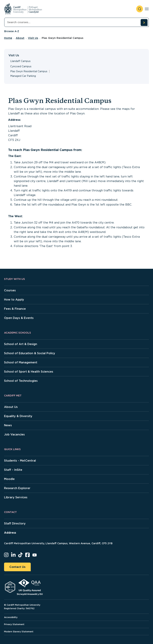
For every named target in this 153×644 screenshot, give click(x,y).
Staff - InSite (13, 470)
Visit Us (33, 38)
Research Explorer (17, 488)
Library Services (16, 497)
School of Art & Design (21, 344)
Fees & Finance (15, 309)
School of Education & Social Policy (30, 353)
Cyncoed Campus (21, 66)
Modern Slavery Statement (19, 632)
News (8, 425)
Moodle (9, 479)
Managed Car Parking (23, 76)
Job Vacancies (14, 434)
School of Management (21, 362)
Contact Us (17, 567)
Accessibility (11, 617)
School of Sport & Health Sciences (29, 372)
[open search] (140, 9)
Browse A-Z (12, 31)
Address (10, 533)
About (20, 38)
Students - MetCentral (20, 461)
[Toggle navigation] (147, 9)
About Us (11, 407)
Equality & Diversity (18, 416)
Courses (10, 290)
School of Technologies (21, 381)
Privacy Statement (14, 624)
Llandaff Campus (20, 61)
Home (8, 38)
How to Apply (14, 300)
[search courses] (144, 22)
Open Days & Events (19, 318)
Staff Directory (15, 523)
